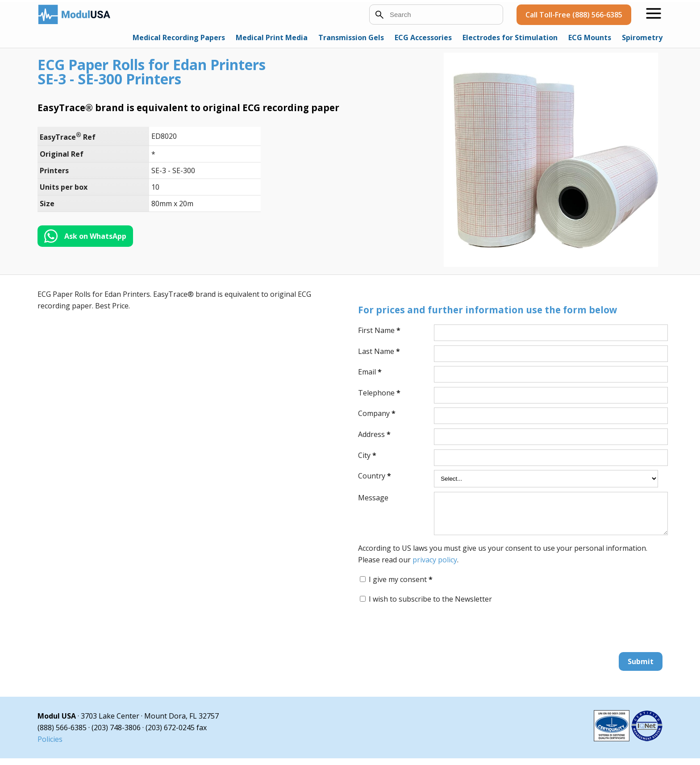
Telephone (379, 393)
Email (370, 372)
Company (377, 413)
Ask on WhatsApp (95, 236)
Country (375, 476)
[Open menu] (654, 13)
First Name (379, 330)
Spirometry (642, 37)
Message (373, 498)
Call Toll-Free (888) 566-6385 (574, 15)
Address (374, 434)
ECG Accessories (423, 37)
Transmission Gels (351, 37)
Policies (50, 746)
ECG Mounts (590, 37)
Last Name (379, 351)
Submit (641, 668)
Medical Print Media (272, 37)
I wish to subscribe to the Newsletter (430, 606)
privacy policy (435, 566)
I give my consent (401, 586)
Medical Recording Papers (179, 37)
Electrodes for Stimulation (510, 37)
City (367, 455)
